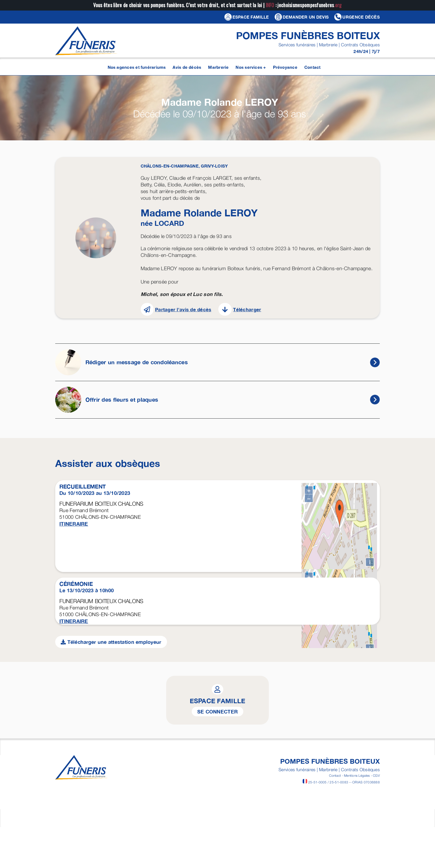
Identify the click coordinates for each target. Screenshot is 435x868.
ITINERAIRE (74, 524)
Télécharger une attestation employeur (111, 813)
